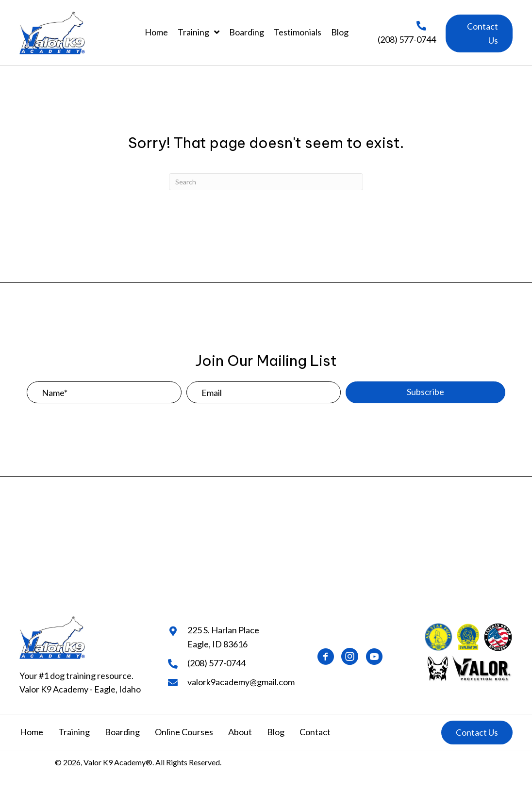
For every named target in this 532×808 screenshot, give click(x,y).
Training (74, 732)
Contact (315, 732)
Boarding (122, 732)
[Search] (266, 182)
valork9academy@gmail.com (241, 682)
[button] (479, 33)
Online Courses (184, 732)
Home (32, 732)
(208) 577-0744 (407, 39)
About (240, 732)
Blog (276, 732)
